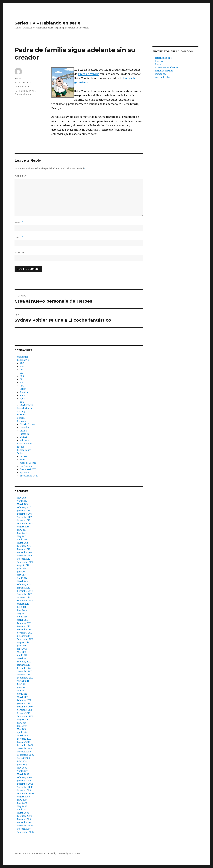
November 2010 (25, 710)
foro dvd (159, 61)
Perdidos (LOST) (28, 469)
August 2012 (23, 642)
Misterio (24, 437)
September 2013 (25, 601)
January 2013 (24, 626)
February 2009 (24, 777)
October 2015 (23, 520)
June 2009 (22, 765)
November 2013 (25, 594)
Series (20, 453)
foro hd (159, 64)
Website (20, 252)
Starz (22, 395)
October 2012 (24, 636)
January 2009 (24, 781)
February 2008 (24, 816)
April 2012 (22, 655)
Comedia (19, 86)
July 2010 (21, 723)
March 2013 (23, 620)
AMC (22, 367)
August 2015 (23, 527)
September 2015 (25, 524)
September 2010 (25, 716)
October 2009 (24, 752)
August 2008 (23, 797)
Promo (20, 447)
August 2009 (23, 758)
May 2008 (22, 806)
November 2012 (25, 633)
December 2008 (25, 784)
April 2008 (22, 810)
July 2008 (22, 800)
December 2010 (25, 707)
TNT (22, 402)
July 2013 (21, 607)
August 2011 (23, 681)
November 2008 (25, 787)
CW (21, 373)
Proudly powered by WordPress (64, 854)
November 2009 (25, 749)
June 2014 (22, 572)
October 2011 (23, 675)
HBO (22, 383)
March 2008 (23, 813)
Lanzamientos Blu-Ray (166, 68)
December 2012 (25, 630)
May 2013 (22, 614)
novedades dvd (163, 77)
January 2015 (23, 549)
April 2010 (22, 732)
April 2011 (22, 694)
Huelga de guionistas (25, 91)
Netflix (23, 389)
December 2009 (25, 745)
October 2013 (24, 597)
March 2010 (23, 736)
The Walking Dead (29, 476)
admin (18, 78)
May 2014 (22, 575)
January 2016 (23, 511)
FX (21, 379)
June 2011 (22, 687)
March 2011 (23, 697)
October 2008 (24, 790)
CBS (22, 370)
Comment (21, 176)
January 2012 (24, 665)
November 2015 (25, 517)
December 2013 (25, 591)
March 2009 (23, 774)
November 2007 (25, 826)
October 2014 (24, 559)
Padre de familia (23, 94)
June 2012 (22, 649)
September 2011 (25, 678)
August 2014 (23, 565)
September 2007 (25, 832)
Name (19, 222)
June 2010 (22, 726)
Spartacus (25, 473)
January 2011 (23, 704)
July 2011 (21, 684)
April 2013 (22, 617)
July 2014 (21, 569)
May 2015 (22, 536)
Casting (21, 412)
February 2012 (24, 662)
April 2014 (22, 578)
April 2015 (22, 540)
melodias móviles (164, 71)
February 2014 (24, 585)
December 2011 (25, 668)
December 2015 (25, 514)
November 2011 (25, 671)
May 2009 (22, 768)
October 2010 (24, 713)
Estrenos (22, 415)
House (23, 460)
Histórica (24, 434)
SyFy (22, 399)
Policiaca (24, 440)
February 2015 (24, 546)
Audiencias (23, 357)
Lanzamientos (24, 444)
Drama (23, 431)
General (21, 418)
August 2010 (23, 720)
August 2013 (23, 604)
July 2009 (22, 761)
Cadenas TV (23, 360)
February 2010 (24, 739)
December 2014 (25, 552)
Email (19, 237)
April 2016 (22, 501)
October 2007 (24, 829)
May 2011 (22, 691)
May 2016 (22, 498)
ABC (22, 363)
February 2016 (24, 507)
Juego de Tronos (28, 463)
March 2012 (23, 659)
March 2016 (23, 504)
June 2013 (22, 610)
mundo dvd (161, 74)
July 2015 (21, 530)
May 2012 (22, 652)
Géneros (21, 421)
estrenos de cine (163, 58)
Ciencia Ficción (27, 424)
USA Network (26, 405)
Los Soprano (26, 466)
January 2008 (24, 819)
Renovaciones (24, 450)
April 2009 (22, 771)
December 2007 (25, 822)
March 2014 (23, 581)
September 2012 (25, 639)
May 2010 (22, 729)
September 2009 (26, 755)
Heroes (23, 456)
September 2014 (25, 562)
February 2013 (24, 623)
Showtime (25, 392)
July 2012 (21, 646)
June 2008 (22, 803)
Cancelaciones (24, 408)
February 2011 (24, 700)
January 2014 (24, 588)
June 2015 (22, 533)
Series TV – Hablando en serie (48, 23)
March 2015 (23, 543)
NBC (22, 386)
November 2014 (25, 556)
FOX (27, 86)
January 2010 (24, 742)
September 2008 (26, 794)
